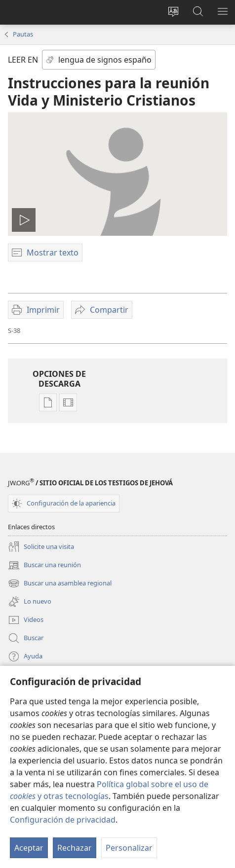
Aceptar (29, 848)
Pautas (23, 34)
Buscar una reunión (44, 565)
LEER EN (23, 60)
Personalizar (129, 848)
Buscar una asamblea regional (60, 583)
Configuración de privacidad (63, 820)
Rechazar (75, 848)
